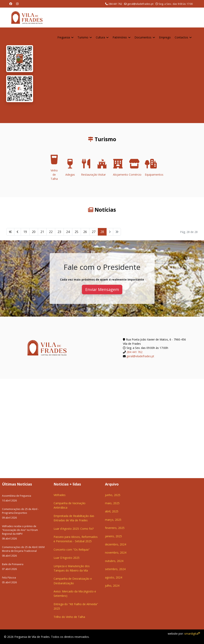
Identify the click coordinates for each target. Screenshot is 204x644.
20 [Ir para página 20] (34, 232)
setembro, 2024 (115, 569)
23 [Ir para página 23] (59, 232)
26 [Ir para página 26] (85, 232)
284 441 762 (115, 4)
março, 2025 (113, 520)
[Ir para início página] (10, 232)
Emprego (165, 37)
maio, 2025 (112, 503)
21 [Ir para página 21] (42, 232)
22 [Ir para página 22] (51, 232)
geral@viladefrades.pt (140, 4)
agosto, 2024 (114, 577)
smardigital (192, 634)
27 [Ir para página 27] (94, 232)
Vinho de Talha (54, 169)
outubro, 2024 (114, 561)
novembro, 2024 (116, 552)
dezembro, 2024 (116, 544)
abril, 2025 (112, 511)
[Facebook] (11, 4)
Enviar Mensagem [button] (102, 289)
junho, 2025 (113, 495)
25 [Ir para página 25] (76, 232)
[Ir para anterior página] (18, 232)
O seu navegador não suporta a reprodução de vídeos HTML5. (118, 75)
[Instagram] (17, 4)
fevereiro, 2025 (115, 528)
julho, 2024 (112, 586)
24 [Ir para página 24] (68, 232)
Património (120, 37)
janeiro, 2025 (113, 536)
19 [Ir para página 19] (25, 232)
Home (49, 37)
